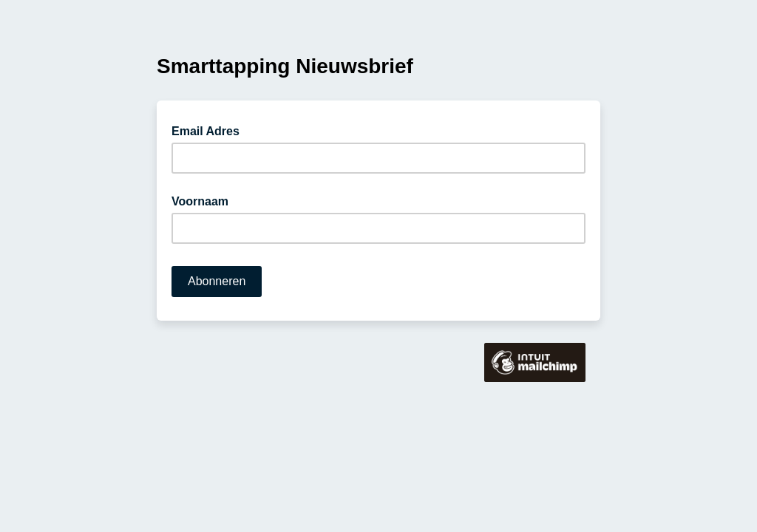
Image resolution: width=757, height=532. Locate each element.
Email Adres (210, 130)
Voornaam (200, 201)
